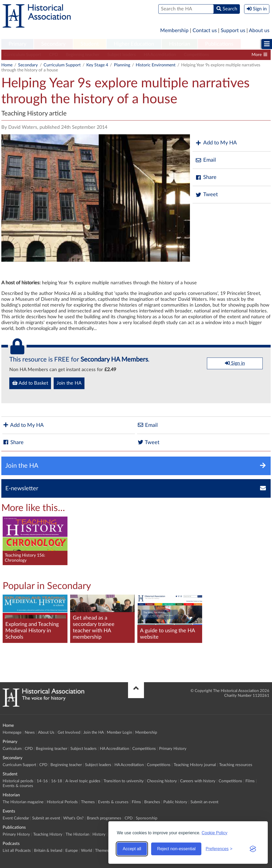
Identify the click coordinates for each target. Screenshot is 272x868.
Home (7, 65)
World (86, 851)
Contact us (205, 31)
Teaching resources (236, 765)
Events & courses (18, 786)
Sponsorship (146, 818)
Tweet (207, 195)
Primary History (173, 749)
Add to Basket (30, 383)
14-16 (42, 781)
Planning (122, 65)
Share (206, 177)
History (99, 834)
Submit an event (204, 802)
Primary (17, 44)
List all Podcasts (17, 851)
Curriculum (12, 749)
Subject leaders (122, 55)
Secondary (53, 44)
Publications (219, 44)
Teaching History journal (195, 765)
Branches (152, 802)
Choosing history (162, 781)
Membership (174, 31)
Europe (72, 851)
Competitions (196, 55)
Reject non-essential (176, 849)
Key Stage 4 (97, 65)
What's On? (73, 818)
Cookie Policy (214, 833)
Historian (180, 44)
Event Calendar (16, 818)
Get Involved (69, 732)
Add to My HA (216, 143)
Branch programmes (104, 818)
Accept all (132, 849)
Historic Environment (156, 65)
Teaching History (48, 834)
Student (90, 44)
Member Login (119, 732)
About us (259, 31)
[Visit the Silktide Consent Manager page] (253, 849)
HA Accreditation (160, 55)
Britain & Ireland (48, 851)
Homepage (12, 732)
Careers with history (198, 781)
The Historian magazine (23, 802)
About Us (46, 732)
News (30, 732)
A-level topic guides (83, 781)
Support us (233, 31)
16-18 (57, 781)
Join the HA (69, 383)
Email (206, 160)
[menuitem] (17, 44)
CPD (54, 55)
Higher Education (134, 44)
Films (250, 781)
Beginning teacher (83, 55)
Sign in (235, 363)
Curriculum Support (23, 55)
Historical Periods (62, 802)
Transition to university (124, 781)
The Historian (77, 834)
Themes (88, 802)
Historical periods (18, 781)
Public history (175, 802)
